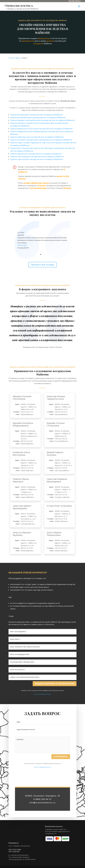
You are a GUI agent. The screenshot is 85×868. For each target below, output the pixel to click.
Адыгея (18, 58)
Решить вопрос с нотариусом (55, 684)
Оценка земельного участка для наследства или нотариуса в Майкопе (41, 129)
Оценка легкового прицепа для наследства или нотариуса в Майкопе (41, 140)
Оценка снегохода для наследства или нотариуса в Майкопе (37, 156)
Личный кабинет (75, 1)
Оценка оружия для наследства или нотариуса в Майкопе (36, 154)
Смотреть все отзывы (42, 265)
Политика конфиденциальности (42, 694)
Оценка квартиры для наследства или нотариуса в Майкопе (37, 137)
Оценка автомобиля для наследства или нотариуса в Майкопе (38, 117)
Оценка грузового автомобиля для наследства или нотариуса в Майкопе (42, 120)
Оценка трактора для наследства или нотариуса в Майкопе (37, 159)
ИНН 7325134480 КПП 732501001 (15, 851)
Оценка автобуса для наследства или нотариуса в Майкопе (36, 115)
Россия (11, 58)
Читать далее (22, 245)
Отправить (61, 779)
